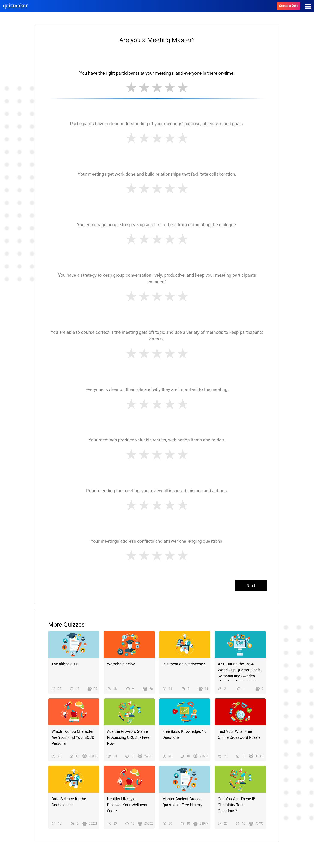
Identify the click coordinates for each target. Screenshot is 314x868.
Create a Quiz (289, 6)
